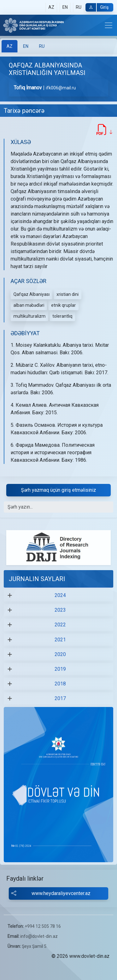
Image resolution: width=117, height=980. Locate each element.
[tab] (10, 46)
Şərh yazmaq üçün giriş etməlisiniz (58, 490)
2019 (60, 669)
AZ (51, 7)
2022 (60, 625)
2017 (60, 698)
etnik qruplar (63, 305)
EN (65, 7)
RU (79, 7)
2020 (60, 654)
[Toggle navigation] (109, 25)
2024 (60, 595)
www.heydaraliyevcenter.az (51, 893)
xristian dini (68, 294)
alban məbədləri (29, 305)
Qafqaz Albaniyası (32, 294)
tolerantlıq (62, 316)
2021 (60, 640)
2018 (60, 684)
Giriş (97, 7)
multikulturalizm (29, 316)
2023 (60, 610)
